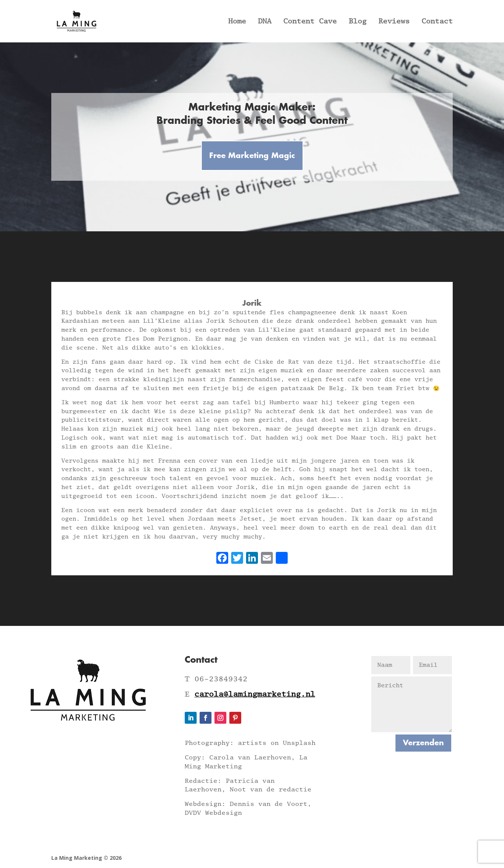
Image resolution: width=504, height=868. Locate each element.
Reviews (394, 22)
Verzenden (423, 743)
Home (237, 22)
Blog (358, 22)
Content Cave (310, 22)
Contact (437, 22)
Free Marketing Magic (252, 156)
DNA (265, 22)
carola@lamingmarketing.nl (255, 694)
